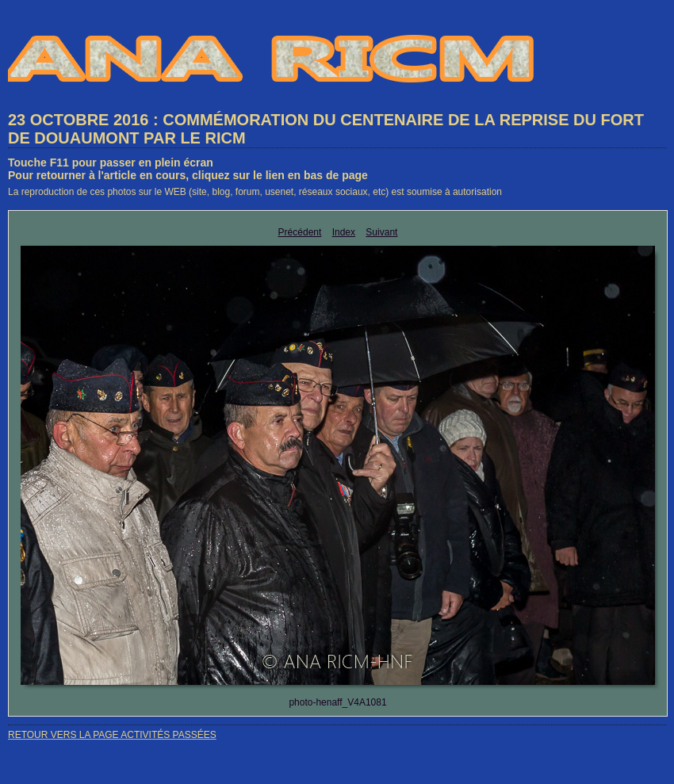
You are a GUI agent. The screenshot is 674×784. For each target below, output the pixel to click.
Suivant (381, 232)
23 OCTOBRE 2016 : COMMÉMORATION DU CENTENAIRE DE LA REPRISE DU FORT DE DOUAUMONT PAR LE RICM (326, 129)
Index (344, 232)
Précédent (300, 232)
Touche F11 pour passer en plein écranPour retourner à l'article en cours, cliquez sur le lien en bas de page (188, 169)
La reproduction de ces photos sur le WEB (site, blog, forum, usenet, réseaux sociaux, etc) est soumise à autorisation (255, 192)
